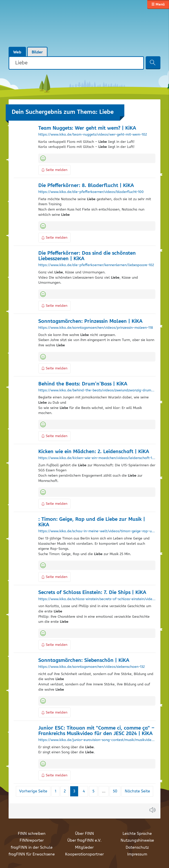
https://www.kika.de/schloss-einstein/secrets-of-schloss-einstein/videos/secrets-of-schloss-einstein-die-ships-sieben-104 (97, 599)
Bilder (37, 52)
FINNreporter (32, 841)
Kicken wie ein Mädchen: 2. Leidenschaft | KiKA (94, 452)
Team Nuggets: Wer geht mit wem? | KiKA (87, 128)
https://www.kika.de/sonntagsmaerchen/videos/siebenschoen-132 (92, 667)
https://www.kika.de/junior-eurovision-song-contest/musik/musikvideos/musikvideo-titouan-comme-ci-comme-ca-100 (97, 740)
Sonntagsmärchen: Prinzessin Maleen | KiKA (90, 321)
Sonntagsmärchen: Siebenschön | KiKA (84, 660)
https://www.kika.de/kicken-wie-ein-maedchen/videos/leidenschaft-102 (97, 458)
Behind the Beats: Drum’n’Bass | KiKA (83, 384)
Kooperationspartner (84, 854)
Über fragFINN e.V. (84, 841)
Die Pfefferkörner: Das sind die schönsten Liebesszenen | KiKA (87, 256)
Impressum (137, 854)
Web (17, 52)
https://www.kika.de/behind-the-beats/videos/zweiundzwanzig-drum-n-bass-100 (97, 390)
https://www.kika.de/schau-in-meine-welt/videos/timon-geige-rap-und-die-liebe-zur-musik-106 (97, 531)
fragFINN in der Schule (32, 848)
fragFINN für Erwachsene (32, 854)
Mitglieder (84, 848)
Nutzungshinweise (137, 841)
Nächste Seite (137, 791)
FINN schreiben (32, 834)
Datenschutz (137, 848)
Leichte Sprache (137, 834)
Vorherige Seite (33, 791)
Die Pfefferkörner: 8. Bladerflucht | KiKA (86, 186)
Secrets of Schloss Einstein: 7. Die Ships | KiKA (92, 593)
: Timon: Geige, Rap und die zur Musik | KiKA (92, 522)
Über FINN (84, 834)
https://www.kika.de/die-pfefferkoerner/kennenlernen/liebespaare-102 (96, 265)
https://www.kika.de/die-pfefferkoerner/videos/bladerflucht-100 (91, 192)
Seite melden (55, 170)
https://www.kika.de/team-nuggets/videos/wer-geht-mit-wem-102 (93, 135)
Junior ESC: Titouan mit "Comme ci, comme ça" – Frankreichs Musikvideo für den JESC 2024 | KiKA (96, 731)
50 (117, 791)
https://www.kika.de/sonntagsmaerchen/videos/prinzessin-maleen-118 (96, 328)
